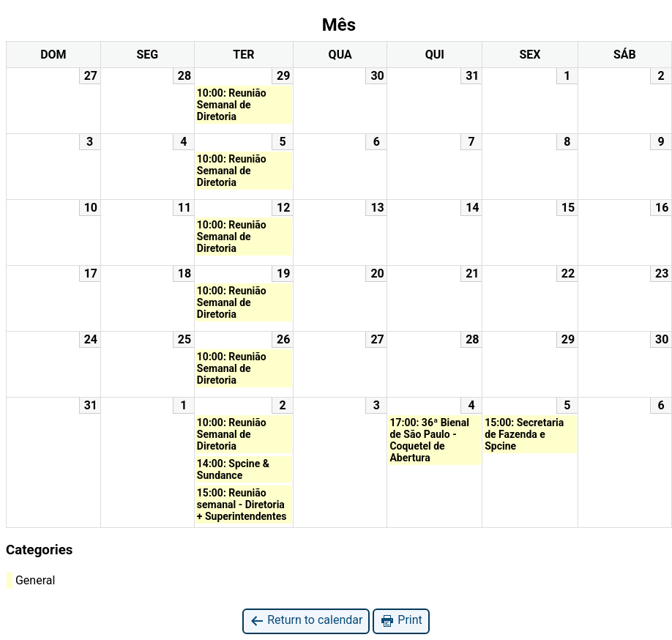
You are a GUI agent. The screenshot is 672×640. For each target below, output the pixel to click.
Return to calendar (306, 621)
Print (401, 621)
